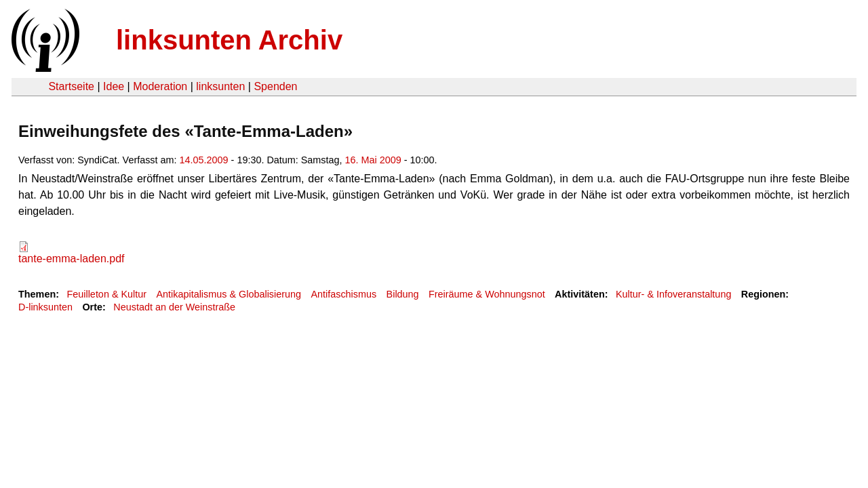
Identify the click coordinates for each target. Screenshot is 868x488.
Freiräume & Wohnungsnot (487, 294)
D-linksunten (45, 307)
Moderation (160, 86)
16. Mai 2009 (373, 160)
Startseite (71, 86)
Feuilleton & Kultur (106, 294)
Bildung (403, 294)
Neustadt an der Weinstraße (174, 307)
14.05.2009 (204, 160)
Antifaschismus (343, 294)
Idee (114, 86)
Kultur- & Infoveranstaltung (673, 294)
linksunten (220, 86)
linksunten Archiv (229, 40)
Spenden (275, 86)
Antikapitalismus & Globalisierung (229, 294)
